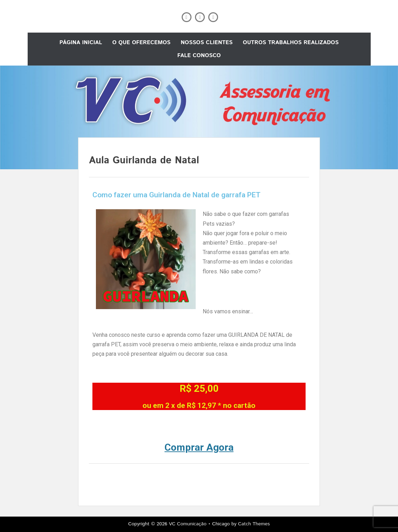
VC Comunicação (187, 524)
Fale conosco (199, 56)
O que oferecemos (141, 43)
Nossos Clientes (207, 43)
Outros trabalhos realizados (291, 43)
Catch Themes (254, 524)
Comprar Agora (199, 447)
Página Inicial (81, 43)
